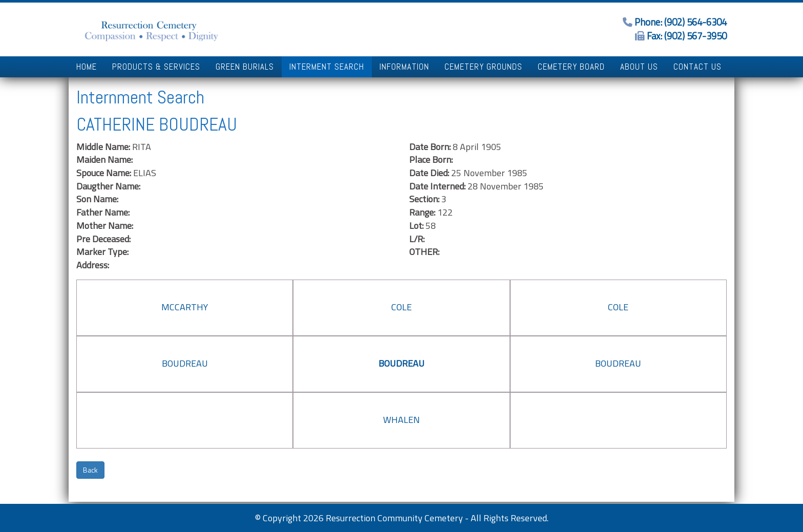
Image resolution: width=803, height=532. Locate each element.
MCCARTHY (185, 307)
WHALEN (401, 420)
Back (90, 470)
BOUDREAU (185, 363)
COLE (401, 307)
